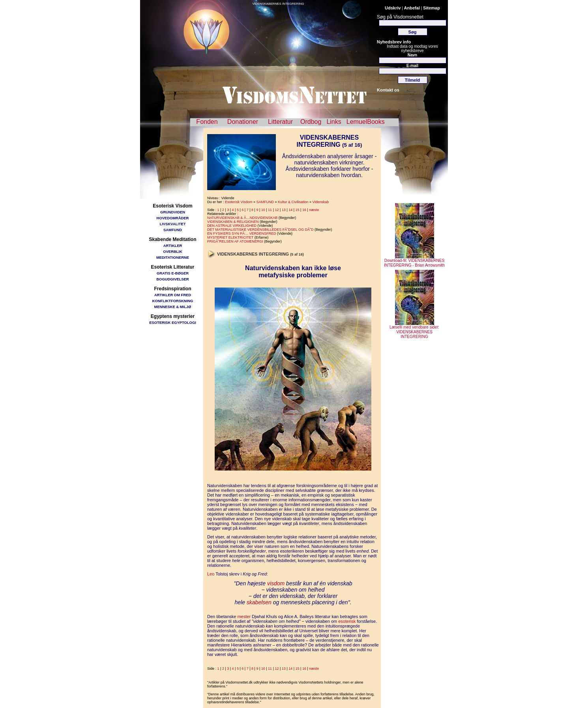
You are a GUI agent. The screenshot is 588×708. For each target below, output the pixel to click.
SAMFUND (173, 230)
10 (263, 210)
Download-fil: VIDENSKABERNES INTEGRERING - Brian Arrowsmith (414, 261)
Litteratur (280, 122)
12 (277, 210)
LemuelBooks (366, 122)
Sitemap (432, 8)
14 (290, 210)
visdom (276, 583)
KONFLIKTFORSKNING (173, 301)
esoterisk (347, 621)
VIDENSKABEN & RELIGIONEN (233, 222)
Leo (211, 574)
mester (244, 616)
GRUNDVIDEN (173, 212)
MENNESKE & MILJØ (173, 307)
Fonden (207, 122)
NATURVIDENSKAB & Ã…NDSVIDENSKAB (242, 218)
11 (270, 210)
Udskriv (393, 8)
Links (334, 122)
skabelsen (259, 602)
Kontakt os (388, 90)
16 (304, 210)
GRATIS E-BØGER (173, 273)
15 (298, 210)
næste (314, 210)
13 (284, 210)
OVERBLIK (172, 251)
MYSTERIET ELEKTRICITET (230, 237)
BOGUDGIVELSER (172, 279)
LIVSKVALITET (173, 224)
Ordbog (311, 122)
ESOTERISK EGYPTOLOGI (173, 322)
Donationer (243, 122)
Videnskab (320, 202)
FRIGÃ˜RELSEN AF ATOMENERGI (235, 241)
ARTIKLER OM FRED (173, 295)
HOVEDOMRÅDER (173, 218)
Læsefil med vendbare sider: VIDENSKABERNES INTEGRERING (414, 330)
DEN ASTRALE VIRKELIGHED (232, 226)
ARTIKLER (173, 246)
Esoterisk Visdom (239, 202)
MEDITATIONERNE (173, 257)
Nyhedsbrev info (394, 42)
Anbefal (412, 8)
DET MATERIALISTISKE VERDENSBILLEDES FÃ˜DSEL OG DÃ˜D (260, 230)
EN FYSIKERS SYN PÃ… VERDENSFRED (242, 234)
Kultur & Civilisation (293, 202)
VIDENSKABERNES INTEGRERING (278, 4)
